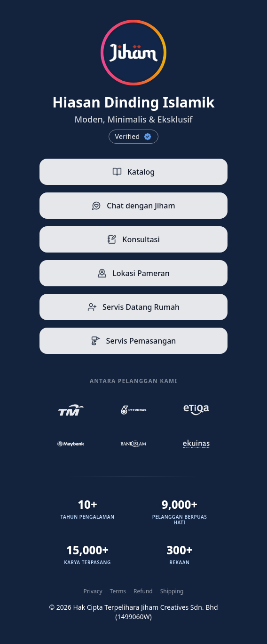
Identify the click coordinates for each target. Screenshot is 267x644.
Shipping (172, 591)
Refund (143, 591)
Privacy (93, 591)
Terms (118, 591)
